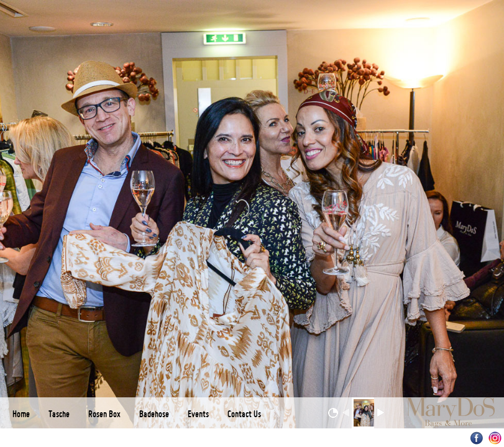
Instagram (495, 438)
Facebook (477, 438)
